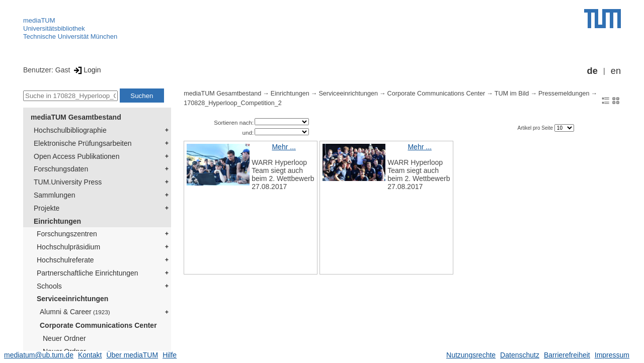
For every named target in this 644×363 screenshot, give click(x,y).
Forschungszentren (67, 234)
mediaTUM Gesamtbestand (76, 117)
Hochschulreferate (65, 260)
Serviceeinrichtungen (72, 299)
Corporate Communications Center (98, 325)
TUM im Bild (512, 94)
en (616, 71)
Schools (49, 286)
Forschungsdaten (61, 169)
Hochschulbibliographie (70, 130)
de (592, 71)
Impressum (612, 355)
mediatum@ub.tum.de (39, 355)
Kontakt (90, 355)
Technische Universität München (70, 36)
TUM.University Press (68, 182)
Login (86, 70)
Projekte (47, 208)
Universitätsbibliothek (54, 28)
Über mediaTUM (132, 355)
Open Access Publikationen (76, 156)
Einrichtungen (57, 221)
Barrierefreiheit (567, 355)
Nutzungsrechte (471, 355)
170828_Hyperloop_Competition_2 (233, 103)
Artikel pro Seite (536, 128)
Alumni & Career (75, 312)
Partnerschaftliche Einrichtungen (88, 273)
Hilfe (170, 355)
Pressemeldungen (564, 94)
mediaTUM (39, 20)
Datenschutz (520, 355)
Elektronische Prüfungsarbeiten (83, 143)
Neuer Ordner (64, 338)
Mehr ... (284, 147)
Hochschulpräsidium (68, 247)
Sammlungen (55, 195)
